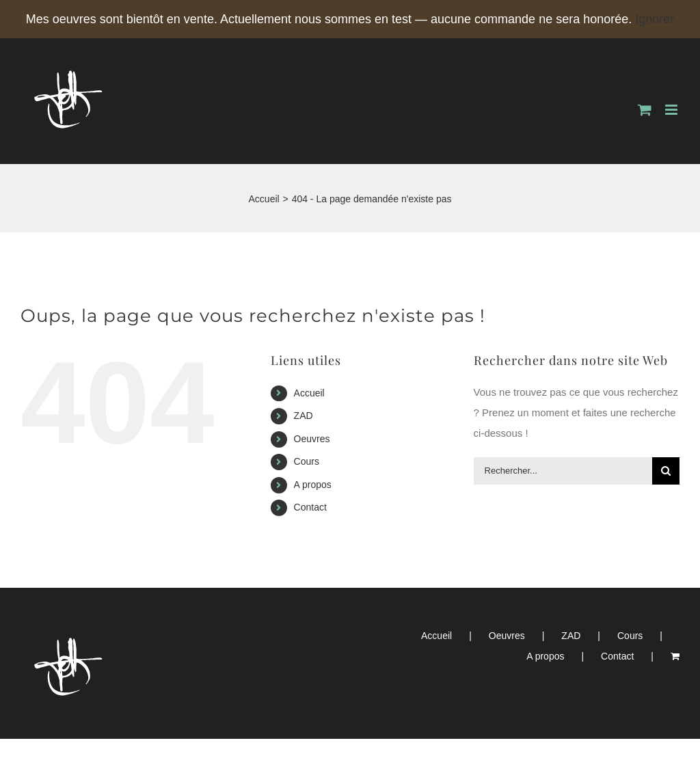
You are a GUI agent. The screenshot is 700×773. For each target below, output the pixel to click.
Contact (310, 507)
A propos (313, 485)
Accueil (309, 393)
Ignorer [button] (655, 19)
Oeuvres (312, 439)
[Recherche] (666, 471)
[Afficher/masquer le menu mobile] (672, 110)
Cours (307, 461)
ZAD (304, 416)
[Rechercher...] (563, 471)
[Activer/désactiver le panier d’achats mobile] (645, 110)
